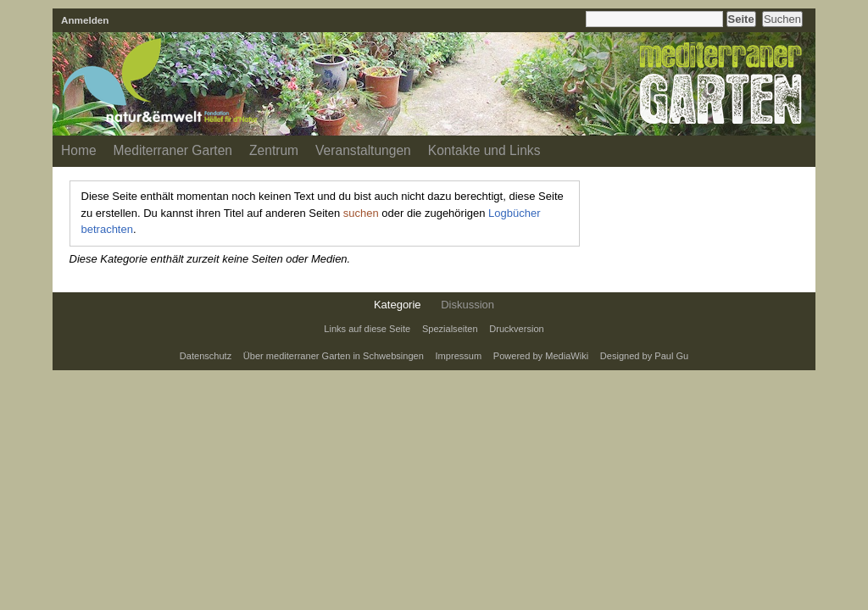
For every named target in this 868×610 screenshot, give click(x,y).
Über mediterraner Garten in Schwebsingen (334, 356)
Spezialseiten (450, 329)
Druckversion (516, 329)
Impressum (459, 356)
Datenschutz (206, 356)
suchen (361, 213)
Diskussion (467, 305)
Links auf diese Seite (367, 329)
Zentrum (274, 150)
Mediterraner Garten (173, 150)
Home (79, 150)
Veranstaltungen (363, 150)
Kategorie (398, 305)
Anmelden (85, 20)
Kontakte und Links (484, 150)
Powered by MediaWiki (541, 356)
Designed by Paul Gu (644, 356)
